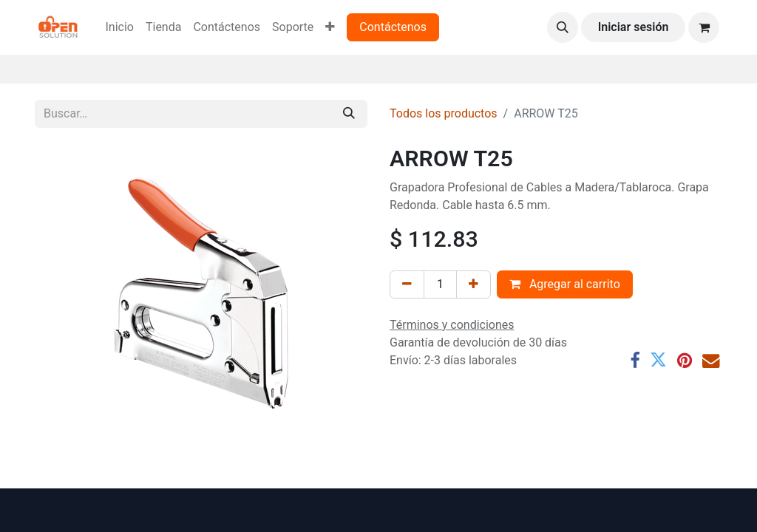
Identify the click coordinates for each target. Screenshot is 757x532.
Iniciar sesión (634, 27)
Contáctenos (393, 27)
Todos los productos (444, 113)
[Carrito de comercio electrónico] (704, 27)
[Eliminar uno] (407, 284)
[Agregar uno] (473, 284)
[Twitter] (658, 360)
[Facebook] (635, 360)
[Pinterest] (685, 360)
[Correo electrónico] (711, 360)
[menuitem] (119, 27)
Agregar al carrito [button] (565, 284)
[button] (563, 27)
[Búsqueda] (349, 114)
